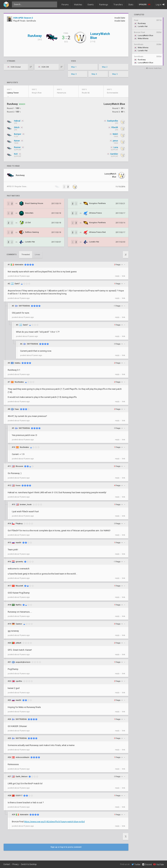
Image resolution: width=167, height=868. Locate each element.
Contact (7, 864)
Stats (131, 5)
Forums (65, 5)
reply (117, 276)
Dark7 (17, 284)
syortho (19, 681)
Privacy (16, 864)
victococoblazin (23, 757)
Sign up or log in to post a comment (66, 847)
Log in (160, 5)
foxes (18, 485)
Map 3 (74, 74)
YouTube (159, 864)
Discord (147, 865)
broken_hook (26, 505)
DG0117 (19, 796)
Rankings (104, 5)
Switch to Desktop (29, 864)
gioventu (19, 562)
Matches (78, 5)
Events (91, 5)
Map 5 (115, 74)
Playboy (19, 524)
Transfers (118, 5)
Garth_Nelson (22, 777)
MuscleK (19, 586)
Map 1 (74, 67)
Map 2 (105, 67)
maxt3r (18, 543)
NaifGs (19, 605)
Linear (37, 255)
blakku (18, 363)
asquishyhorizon (23, 662)
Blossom (19, 466)
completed (139, 15)
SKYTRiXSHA (24, 306)
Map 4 (94, 74)
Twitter (136, 864)
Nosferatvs (19, 382)
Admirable (19, 265)
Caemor (19, 624)
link (124, 276)
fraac (17, 409)
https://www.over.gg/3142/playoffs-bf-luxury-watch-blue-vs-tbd (54, 822)
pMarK (18, 643)
